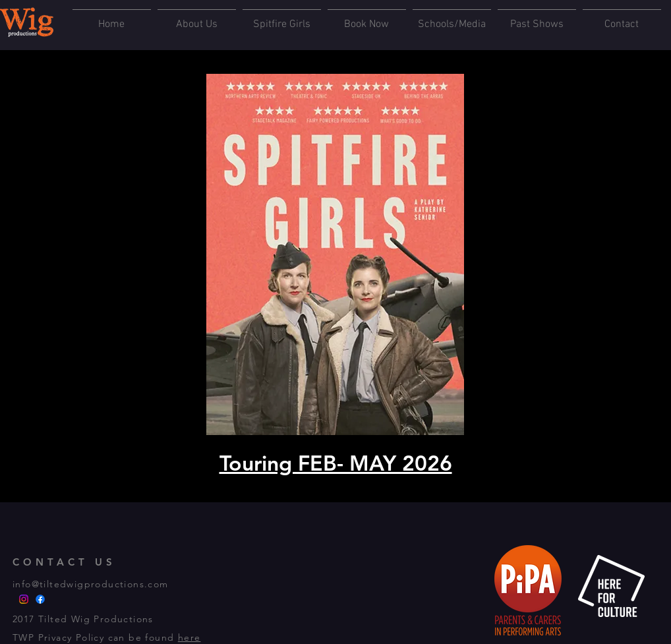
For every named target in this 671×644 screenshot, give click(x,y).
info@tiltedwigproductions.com (91, 584)
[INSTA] (24, 599)
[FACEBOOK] (40, 599)
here (190, 637)
